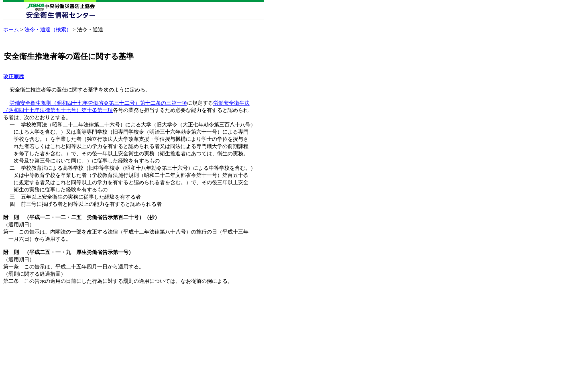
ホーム (11, 29)
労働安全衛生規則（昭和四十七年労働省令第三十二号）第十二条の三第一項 (98, 106)
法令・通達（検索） (48, 29)
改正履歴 (14, 77)
